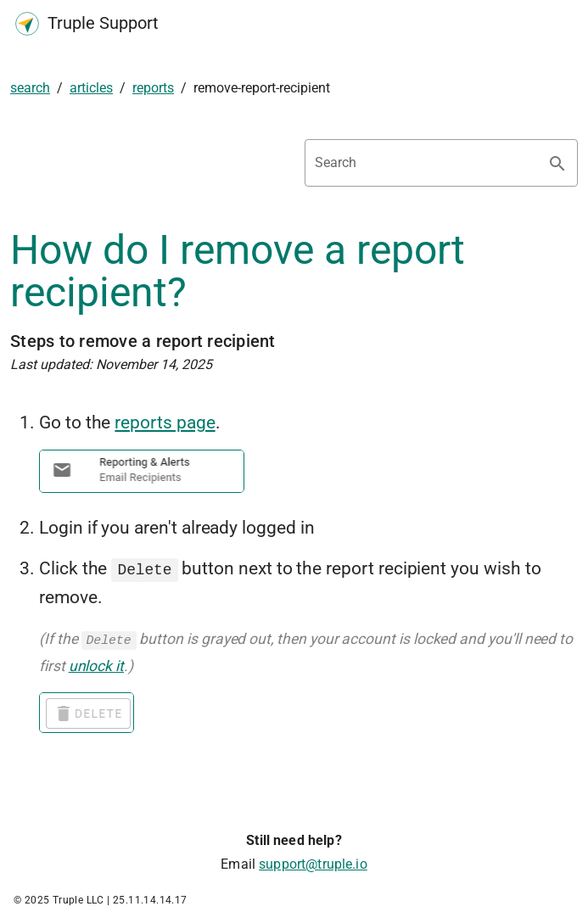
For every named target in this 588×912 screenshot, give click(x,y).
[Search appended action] (557, 164)
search (30, 88)
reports (153, 88)
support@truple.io (313, 862)
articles (91, 88)
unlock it (96, 664)
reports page (165, 422)
